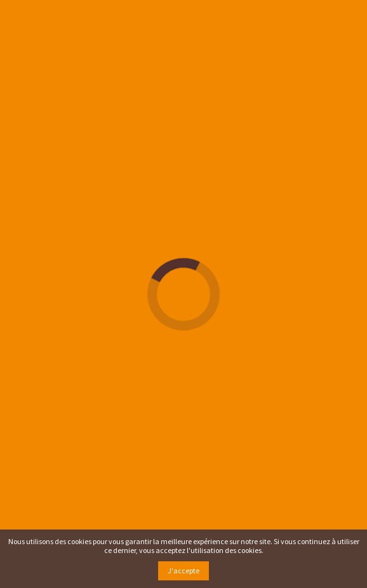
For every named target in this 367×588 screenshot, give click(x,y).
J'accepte (183, 571)
